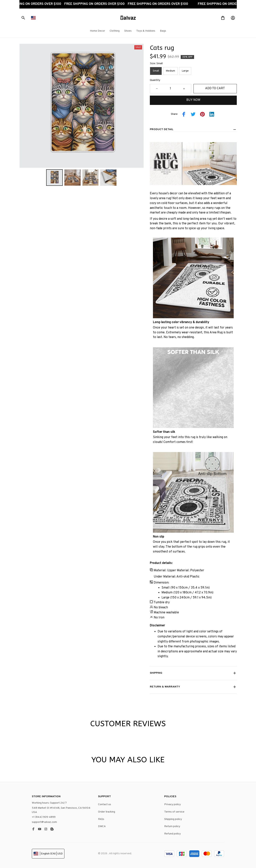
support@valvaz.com (44, 822)
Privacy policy (172, 804)
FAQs (101, 819)
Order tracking (107, 812)
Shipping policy (173, 819)
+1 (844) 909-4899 (44, 817)
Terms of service (174, 812)
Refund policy (172, 834)
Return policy (172, 826)
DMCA (102, 826)
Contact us (105, 804)
